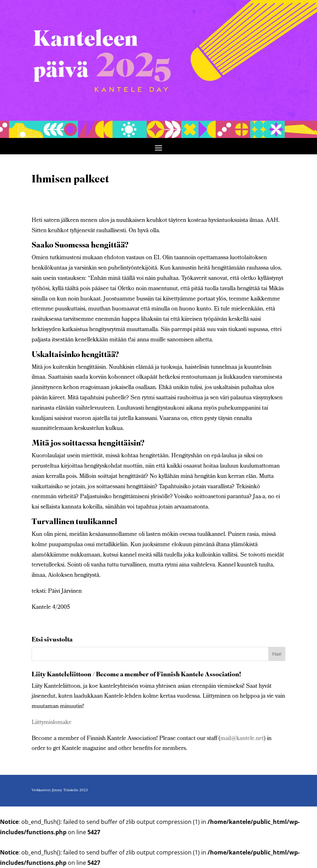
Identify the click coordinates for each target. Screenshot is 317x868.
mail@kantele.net (242, 739)
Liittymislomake (52, 723)
